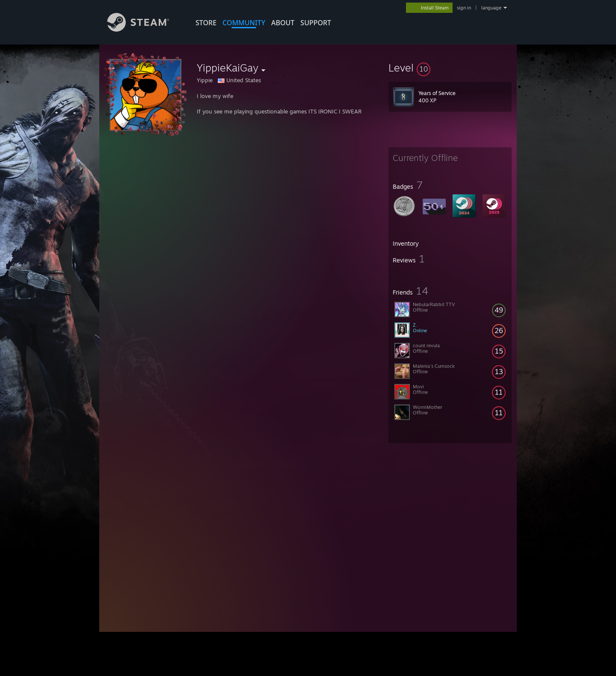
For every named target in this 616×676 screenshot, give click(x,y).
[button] (450, 68)
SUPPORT (316, 23)
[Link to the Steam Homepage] (145, 29)
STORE (206, 23)
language (491, 8)
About (283, 23)
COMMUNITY (244, 23)
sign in (464, 8)
